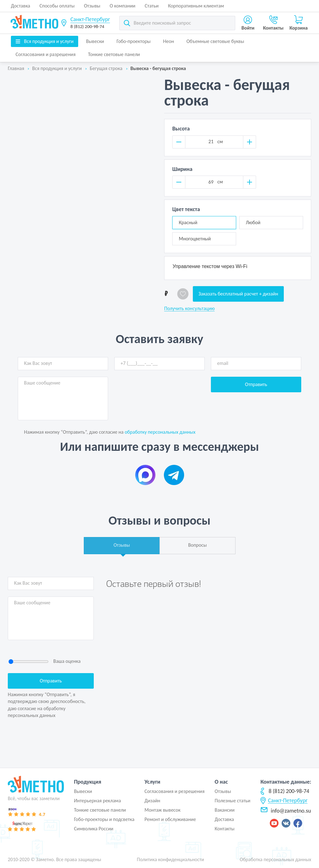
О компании (123, 6)
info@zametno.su (286, 811)
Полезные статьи (233, 801)
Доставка (21, 6)
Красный (188, 222)
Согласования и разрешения (46, 54)
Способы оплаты (57, 6)
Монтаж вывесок (163, 810)
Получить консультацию (189, 309)
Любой (253, 222)
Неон (169, 41)
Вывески (95, 41)
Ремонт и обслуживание (170, 819)
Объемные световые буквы (215, 41)
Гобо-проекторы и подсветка (104, 819)
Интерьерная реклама (97, 801)
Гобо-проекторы (134, 41)
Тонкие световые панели (114, 54)
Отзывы (92, 6)
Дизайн (152, 801)
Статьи (152, 6)
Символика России (93, 829)
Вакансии (225, 810)
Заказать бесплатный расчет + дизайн (238, 294)
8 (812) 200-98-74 (87, 26)
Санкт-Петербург (90, 19)
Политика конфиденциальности (170, 859)
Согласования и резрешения (175, 791)
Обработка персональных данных (275, 859)
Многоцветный (195, 239)
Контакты (225, 829)
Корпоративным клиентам (196, 6)
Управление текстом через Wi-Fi (210, 266)
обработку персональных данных (160, 432)
